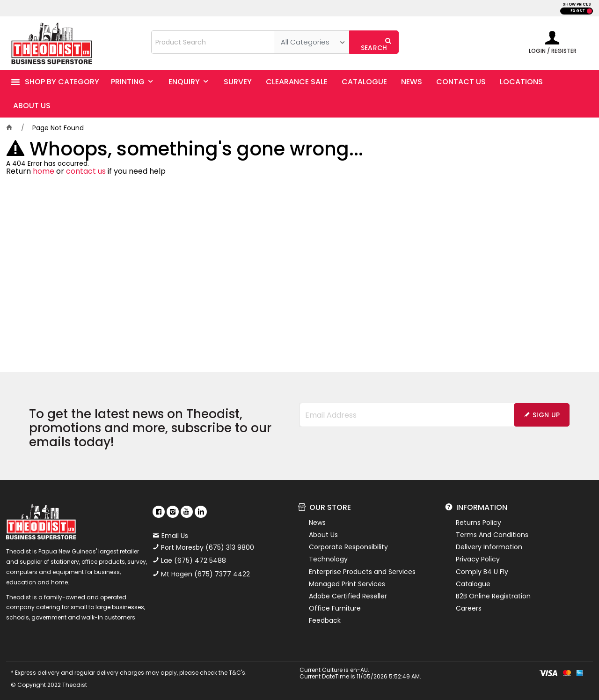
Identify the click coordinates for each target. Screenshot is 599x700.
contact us (86, 171)
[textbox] (213, 42)
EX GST (578, 11)
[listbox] (312, 42)
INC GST (589, 11)
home (44, 171)
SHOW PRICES (577, 4)
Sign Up (546, 415)
